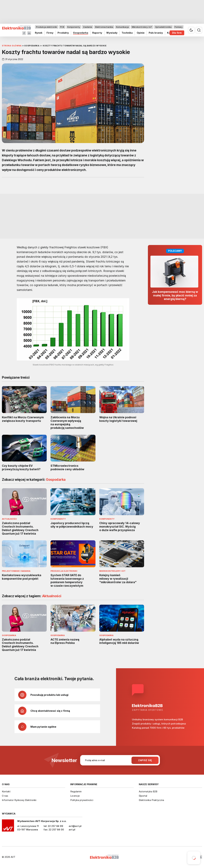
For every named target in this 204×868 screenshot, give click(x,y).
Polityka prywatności (82, 800)
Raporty (97, 33)
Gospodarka (81, 33)
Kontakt (6, 791)
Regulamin (76, 791)
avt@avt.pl (75, 826)
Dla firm (177, 33)
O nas (5, 796)
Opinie (141, 33)
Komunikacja (122, 27)
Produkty (63, 33)
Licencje (75, 796)
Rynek (39, 33)
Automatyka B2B (148, 791)
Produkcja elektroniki (47, 27)
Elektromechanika (104, 27)
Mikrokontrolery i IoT (142, 27)
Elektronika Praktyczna (151, 800)
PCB (62, 27)
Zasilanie (88, 27)
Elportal (143, 796)
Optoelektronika (163, 27)
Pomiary (178, 27)
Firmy (50, 33)
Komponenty (74, 27)
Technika (127, 33)
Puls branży (156, 33)
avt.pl (72, 830)
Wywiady (112, 33)
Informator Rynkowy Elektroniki (19, 800)
